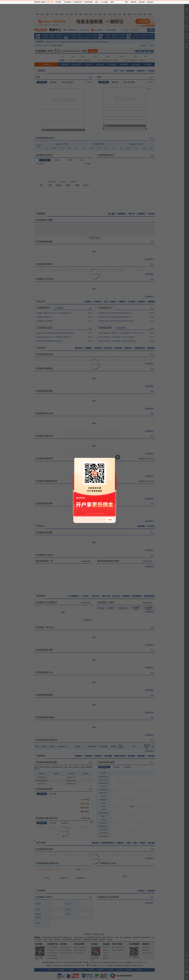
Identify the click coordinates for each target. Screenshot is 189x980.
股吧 (112, 2)
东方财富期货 (88, 2)
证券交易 (142, 2)
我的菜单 (133, 2)
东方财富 (58, 2)
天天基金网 (67, 2)
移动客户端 (49, 2)
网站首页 (37, 2)
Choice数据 (104, 2)
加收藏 (43, 2)
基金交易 (150, 2)
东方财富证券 (77, 2)
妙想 (97, 2)
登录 (126, 2)
